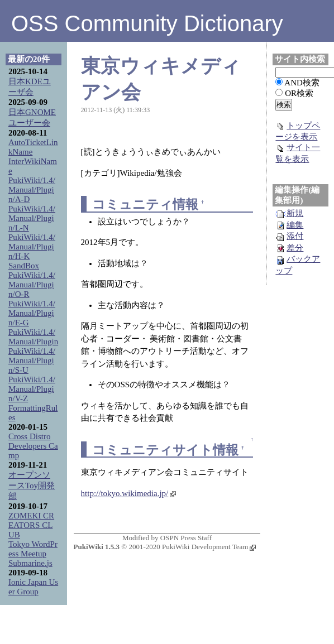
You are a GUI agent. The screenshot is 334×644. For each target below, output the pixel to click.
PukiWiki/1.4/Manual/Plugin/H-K (32, 247)
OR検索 (299, 93)
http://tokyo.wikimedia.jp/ (129, 493)
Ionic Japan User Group (33, 587)
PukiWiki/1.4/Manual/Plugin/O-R (32, 285)
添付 (289, 236)
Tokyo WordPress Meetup (33, 549)
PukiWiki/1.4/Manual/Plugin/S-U (32, 361)
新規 (289, 213)
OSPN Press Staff (186, 538)
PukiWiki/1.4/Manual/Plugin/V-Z (32, 389)
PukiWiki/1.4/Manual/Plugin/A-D (32, 190)
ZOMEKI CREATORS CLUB (31, 525)
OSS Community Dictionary (147, 23)
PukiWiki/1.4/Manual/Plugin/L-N (32, 218)
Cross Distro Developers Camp (33, 446)
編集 (289, 225)
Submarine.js (30, 563)
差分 (289, 248)
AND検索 (302, 83)
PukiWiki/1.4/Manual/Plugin (33, 337)
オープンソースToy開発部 (32, 486)
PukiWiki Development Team (209, 547)
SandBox (24, 266)
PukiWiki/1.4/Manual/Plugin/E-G (32, 313)
